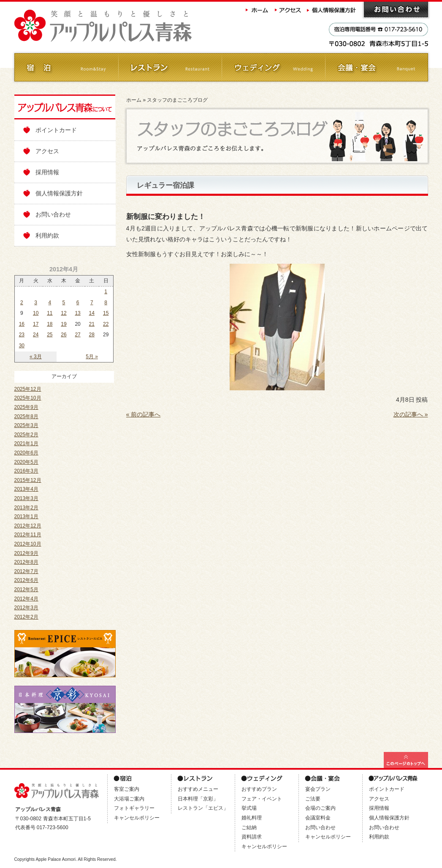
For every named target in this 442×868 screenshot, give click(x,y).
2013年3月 (26, 498)
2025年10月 (28, 398)
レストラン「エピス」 (203, 808)
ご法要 (313, 799)
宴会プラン (318, 789)
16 (22, 324)
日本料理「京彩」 (198, 799)
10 (36, 313)
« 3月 (36, 357)
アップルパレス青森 (126, 26)
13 (77, 313)
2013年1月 (26, 516)
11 (50, 313)
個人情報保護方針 (332, 9)
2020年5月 (26, 462)
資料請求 (252, 837)
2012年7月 (26, 571)
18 (50, 324)
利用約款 (47, 235)
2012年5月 (26, 589)
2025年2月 (26, 435)
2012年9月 (26, 553)
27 (77, 335)
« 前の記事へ (144, 414)
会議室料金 (318, 818)
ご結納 (249, 827)
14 (92, 313)
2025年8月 (26, 416)
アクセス (288, 9)
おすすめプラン (259, 789)
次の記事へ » (411, 414)
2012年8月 (26, 562)
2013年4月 (26, 489)
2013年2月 (26, 508)
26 (64, 335)
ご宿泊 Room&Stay (66, 67)
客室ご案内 (127, 789)
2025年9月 (26, 407)
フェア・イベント (262, 799)
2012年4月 (26, 599)
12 (64, 313)
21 (92, 324)
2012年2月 (26, 617)
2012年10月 (28, 544)
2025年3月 (26, 425)
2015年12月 (28, 480)
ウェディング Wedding (273, 67)
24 (36, 335)
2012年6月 (26, 580)
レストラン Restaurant (169, 67)
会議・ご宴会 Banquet (376, 67)
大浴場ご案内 (129, 799)
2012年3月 (26, 608)
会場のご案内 (320, 808)
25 (50, 335)
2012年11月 (28, 535)
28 (92, 335)
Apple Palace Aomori (56, 859)
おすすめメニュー (198, 789)
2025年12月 (28, 389)
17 (36, 324)
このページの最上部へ (406, 760)
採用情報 (47, 172)
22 (106, 324)
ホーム (257, 9)
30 (22, 346)
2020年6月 (26, 453)
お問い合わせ (396, 9)
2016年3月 (26, 471)
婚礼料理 (252, 818)
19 (64, 324)
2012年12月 (28, 526)
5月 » (92, 357)
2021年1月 (26, 443)
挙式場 (249, 808)
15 (106, 313)
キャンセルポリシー (137, 818)
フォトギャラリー (134, 808)
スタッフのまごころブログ (177, 100)
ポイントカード (56, 130)
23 (22, 335)
